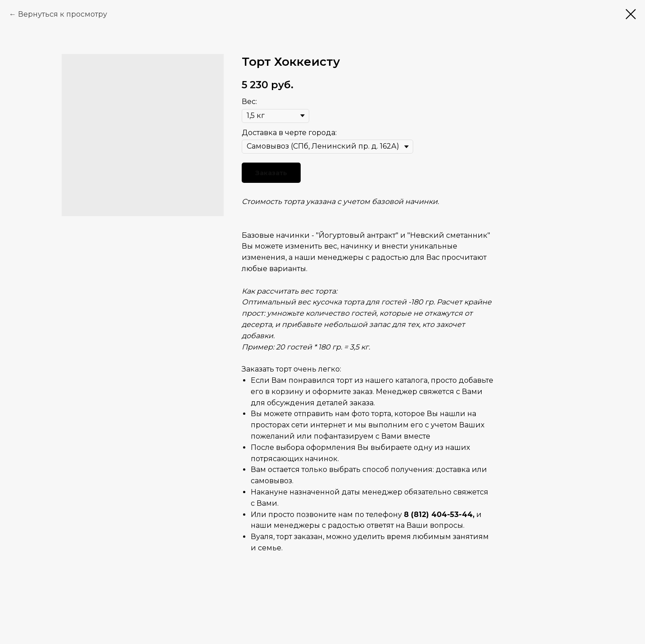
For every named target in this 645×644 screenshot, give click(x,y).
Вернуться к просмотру (63, 14)
